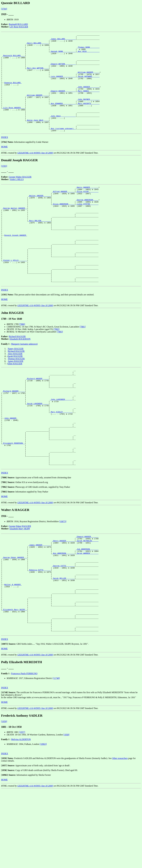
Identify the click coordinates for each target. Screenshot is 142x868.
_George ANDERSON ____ (87, 222)
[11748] (56, 757)
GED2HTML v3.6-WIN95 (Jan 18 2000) (35, 172)
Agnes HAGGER (16, 400)
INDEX (5, 157)
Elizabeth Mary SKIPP (20, 587)
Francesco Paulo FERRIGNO (24, 752)
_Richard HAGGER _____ (37, 420)
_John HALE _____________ (63, 133)
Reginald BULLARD (18, 24)
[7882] (57, 368)
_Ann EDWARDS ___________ (63, 118)
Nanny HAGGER (16, 388)
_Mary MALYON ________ (40, 247)
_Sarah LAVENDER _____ (37, 450)
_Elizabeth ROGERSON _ (14, 497)
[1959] (4, 800)
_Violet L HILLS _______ (15, 295)
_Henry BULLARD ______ (37, 45)
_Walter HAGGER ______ (40, 217)
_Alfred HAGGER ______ (63, 212)
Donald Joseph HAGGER (16, 265)
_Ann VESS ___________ (88, 55)
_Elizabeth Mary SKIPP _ (15, 683)
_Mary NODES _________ (88, 103)
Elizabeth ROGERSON (20, 378)
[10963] (43, 822)
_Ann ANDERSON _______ (63, 616)
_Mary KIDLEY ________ (61, 460)
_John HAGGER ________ (88, 98)
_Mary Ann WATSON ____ (37, 75)
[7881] (83, 366)
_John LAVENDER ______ (61, 445)
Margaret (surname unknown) (24, 383)
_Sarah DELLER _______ (63, 646)
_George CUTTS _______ (63, 631)
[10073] (63, 580)
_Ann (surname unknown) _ (63, 148)
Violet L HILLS (17, 199)
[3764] (4, 9)
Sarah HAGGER (15, 395)
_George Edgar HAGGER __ (15, 621)
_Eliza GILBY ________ (87, 212)
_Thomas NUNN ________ (88, 50)
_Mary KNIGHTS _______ (88, 118)
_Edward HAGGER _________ (63, 103)
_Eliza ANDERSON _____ (63, 227)
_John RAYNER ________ (88, 113)
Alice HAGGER (15, 393)
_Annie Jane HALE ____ (37, 138)
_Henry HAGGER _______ (87, 207)
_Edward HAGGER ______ (87, 596)
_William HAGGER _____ (88, 80)
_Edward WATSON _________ (63, 70)
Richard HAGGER (17, 376)
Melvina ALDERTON (21, 818)
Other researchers (120, 837)
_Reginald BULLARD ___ (14, 60)
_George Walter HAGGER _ (15, 232)
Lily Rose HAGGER (19, 27)
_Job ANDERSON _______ (87, 611)
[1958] (66, 813)
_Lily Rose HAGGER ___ (14, 123)
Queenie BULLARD (13, 93)
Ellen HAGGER (15, 403)
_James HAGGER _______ (40, 606)
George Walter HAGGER (20, 196)
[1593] (4, 186)
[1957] (22, 811)
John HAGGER (11, 467)
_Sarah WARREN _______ (87, 616)
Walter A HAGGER (13, 653)
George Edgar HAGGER (20, 585)
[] (4, 162)
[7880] (22, 363)
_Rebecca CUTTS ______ (40, 636)
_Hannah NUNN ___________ (63, 55)
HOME (4, 166)
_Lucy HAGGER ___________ (63, 85)
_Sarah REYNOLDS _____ (87, 601)
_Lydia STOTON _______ (87, 227)
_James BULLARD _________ (63, 40)
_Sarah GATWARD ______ (88, 85)
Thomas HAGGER (16, 398)
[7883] (60, 371)
